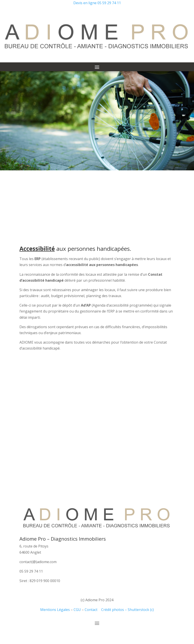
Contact (91, 610)
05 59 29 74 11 (109, 3)
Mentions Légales (55, 610)
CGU (77, 610)
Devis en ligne (85, 3)
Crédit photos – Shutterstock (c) (127, 610)
